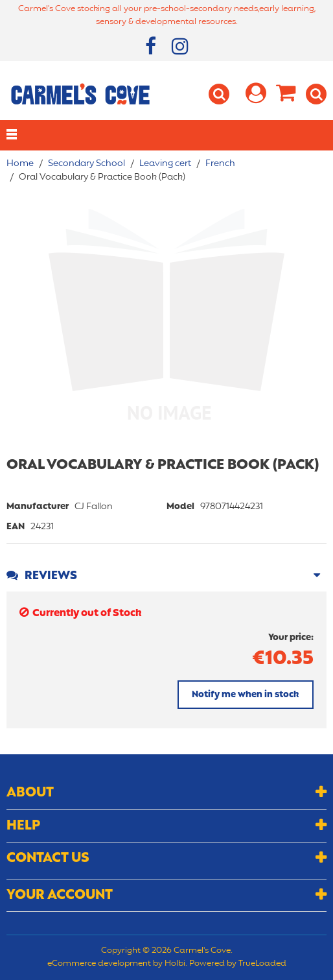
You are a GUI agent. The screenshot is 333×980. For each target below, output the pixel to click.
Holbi (175, 964)
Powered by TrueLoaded (238, 964)
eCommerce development (99, 964)
